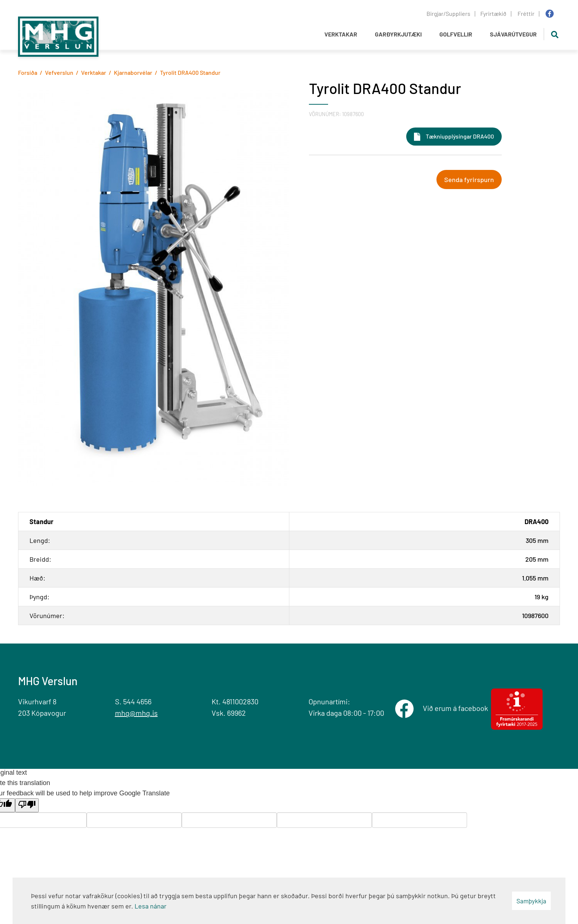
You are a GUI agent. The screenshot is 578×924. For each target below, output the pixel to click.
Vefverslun (59, 72)
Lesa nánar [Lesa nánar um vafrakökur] (151, 906)
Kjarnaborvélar (133, 72)
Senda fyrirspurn (469, 179)
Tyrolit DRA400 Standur (190, 72)
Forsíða (28, 72)
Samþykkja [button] (531, 901)
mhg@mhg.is (136, 713)
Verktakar (94, 72)
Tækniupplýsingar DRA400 (460, 136)
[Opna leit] (555, 34)
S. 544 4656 (133, 701)
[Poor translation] (27, 805)
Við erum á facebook (457, 708)
